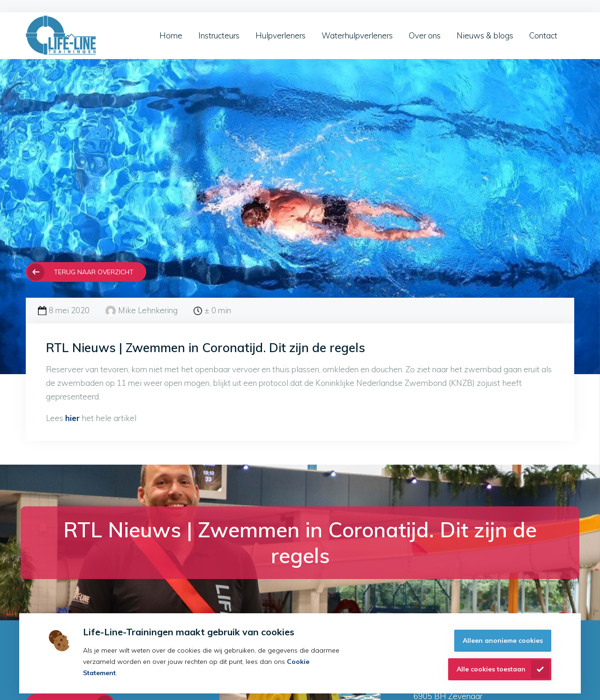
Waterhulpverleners (357, 35)
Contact (543, 35)
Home (171, 35)
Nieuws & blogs (485, 35)
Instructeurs (219, 35)
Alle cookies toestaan (491, 669)
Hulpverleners (281, 35)
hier (72, 418)
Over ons (425, 35)
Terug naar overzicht (94, 272)
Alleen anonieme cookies (503, 640)
